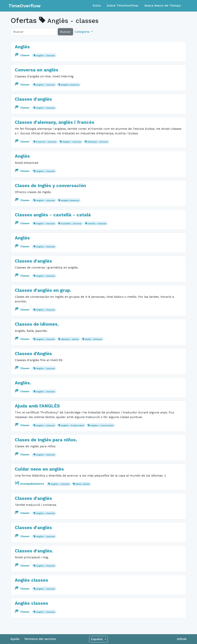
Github (182, 639)
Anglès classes (31, 580)
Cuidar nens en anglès (39, 469)
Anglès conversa (70, 85)
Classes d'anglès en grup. (43, 290)
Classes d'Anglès (33, 354)
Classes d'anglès (33, 99)
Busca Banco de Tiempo (163, 5)
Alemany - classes (98, 142)
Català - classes (97, 224)
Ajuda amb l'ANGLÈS (37, 406)
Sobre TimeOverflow (123, 5)
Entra (97, 5)
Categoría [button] (82, 32)
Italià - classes (93, 339)
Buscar (65, 32)
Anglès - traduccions (73, 425)
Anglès (22, 47)
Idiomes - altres (70, 339)
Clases (23, 55)
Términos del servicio (40, 639)
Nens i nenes (83, 484)
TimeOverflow (25, 6)
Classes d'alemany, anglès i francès (55, 122)
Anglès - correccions (102, 425)
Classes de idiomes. (37, 324)
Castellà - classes (71, 224)
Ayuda (15, 639)
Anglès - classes (45, 56)
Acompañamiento (30, 484)
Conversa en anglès (37, 70)
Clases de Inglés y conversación (50, 186)
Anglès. (23, 383)
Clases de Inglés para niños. (46, 440)
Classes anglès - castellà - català (53, 215)
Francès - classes (46, 142)
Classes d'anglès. (34, 551)
